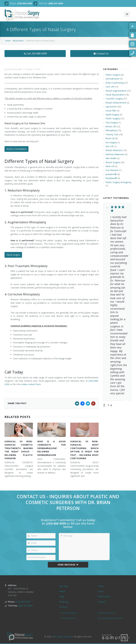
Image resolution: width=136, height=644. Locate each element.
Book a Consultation (17, 149)
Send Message (68, 565)
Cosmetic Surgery (114, 99)
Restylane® (111, 178)
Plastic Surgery (113, 118)
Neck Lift (110, 166)
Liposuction (111, 107)
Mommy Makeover (115, 154)
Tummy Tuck (112, 134)
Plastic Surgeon (113, 75)
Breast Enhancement (116, 103)
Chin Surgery (112, 123)
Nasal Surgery (13, 255)
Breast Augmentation (116, 91)
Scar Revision (112, 170)
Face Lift (110, 87)
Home (8, 41)
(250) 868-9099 (25, 3)
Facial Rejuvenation (115, 95)
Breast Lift (111, 126)
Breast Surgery (113, 162)
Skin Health (111, 158)
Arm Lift (109, 146)
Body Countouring (114, 83)
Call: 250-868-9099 (35, 54)
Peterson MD (16, 69)
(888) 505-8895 (56, 3)
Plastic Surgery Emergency (118, 182)
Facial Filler (111, 111)
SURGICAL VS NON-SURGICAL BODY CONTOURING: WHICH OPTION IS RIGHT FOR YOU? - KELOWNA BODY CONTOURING (84, 450)
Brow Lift (110, 138)
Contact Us (101, 54)
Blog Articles (18, 41)
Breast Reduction (114, 150)
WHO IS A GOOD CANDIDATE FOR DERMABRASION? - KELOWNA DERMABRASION (52, 448)
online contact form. (31, 384)
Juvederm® (111, 174)
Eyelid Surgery (112, 115)
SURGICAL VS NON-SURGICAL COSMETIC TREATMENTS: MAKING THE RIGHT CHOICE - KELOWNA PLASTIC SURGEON (19, 450)
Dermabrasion (113, 79)
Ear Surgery (111, 142)
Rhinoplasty (111, 130)
